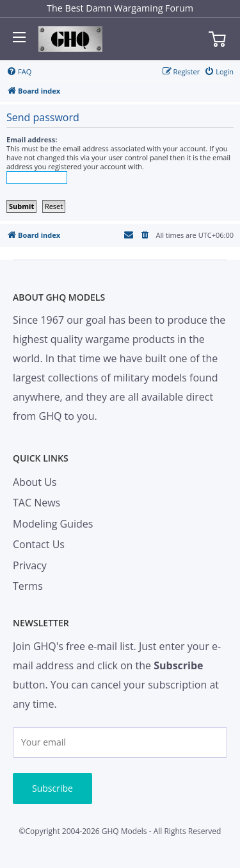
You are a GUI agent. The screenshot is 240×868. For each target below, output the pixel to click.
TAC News (36, 503)
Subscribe (52, 788)
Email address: (32, 139)
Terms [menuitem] (28, 586)
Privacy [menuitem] (30, 565)
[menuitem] (19, 72)
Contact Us (39, 544)
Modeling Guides (53, 524)
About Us (35, 482)
